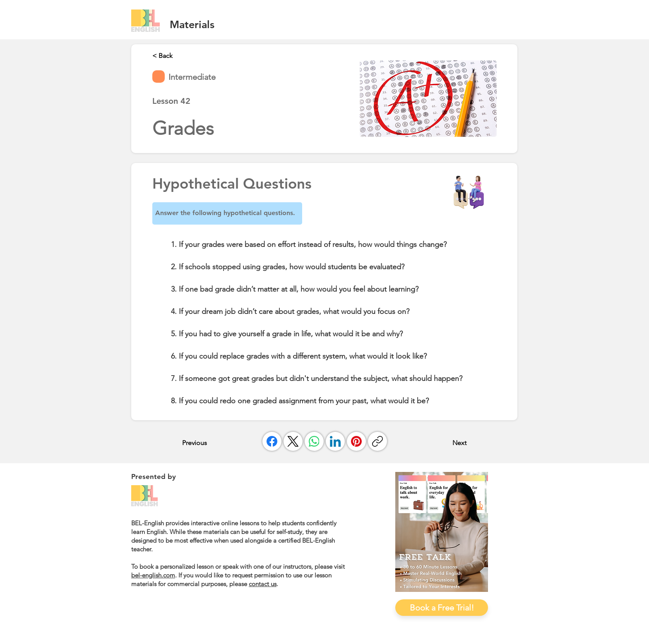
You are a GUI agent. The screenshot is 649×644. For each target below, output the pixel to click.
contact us (263, 584)
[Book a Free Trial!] (442, 608)
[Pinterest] (356, 441)
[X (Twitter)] (293, 441)
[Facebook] (272, 441)
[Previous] (209, 443)
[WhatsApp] (314, 441)
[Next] (446, 443)
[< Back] (180, 55)
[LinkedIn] (335, 441)
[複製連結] (377, 441)
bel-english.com (153, 575)
